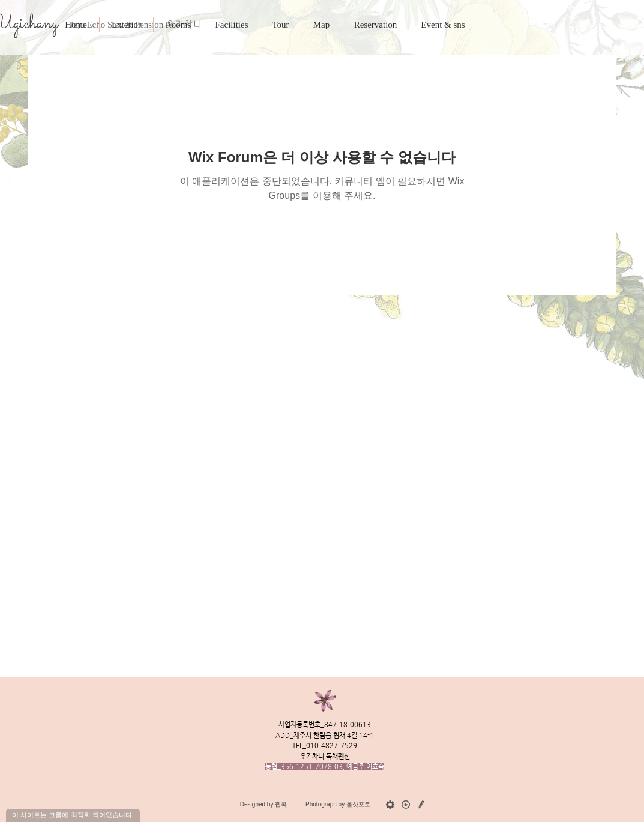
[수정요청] (421, 805)
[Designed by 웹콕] (264, 805)
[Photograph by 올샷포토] (338, 805)
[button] (375, 25)
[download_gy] (406, 805)
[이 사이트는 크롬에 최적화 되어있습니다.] (73, 815)
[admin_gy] (390, 805)
